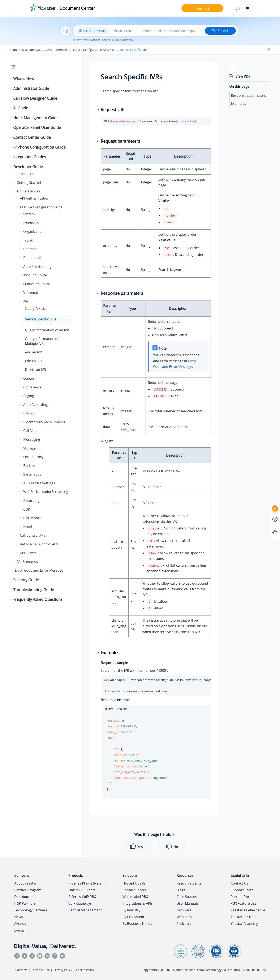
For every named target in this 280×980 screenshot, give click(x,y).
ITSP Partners (25, 903)
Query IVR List (36, 308)
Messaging (32, 439)
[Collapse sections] (269, 49)
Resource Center (190, 883)
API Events (28, 553)
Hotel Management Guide (36, 118)
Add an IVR (33, 352)
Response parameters (248, 95)
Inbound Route (35, 275)
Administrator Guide (31, 88)
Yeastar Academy (244, 924)
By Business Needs (137, 924)
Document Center (77, 8)
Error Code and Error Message (39, 570)
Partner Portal (242, 897)
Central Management (85, 910)
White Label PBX (135, 897)
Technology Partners (31, 910)
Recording (31, 500)
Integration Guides (30, 157)
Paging (29, 396)
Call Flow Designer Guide (35, 98)
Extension (31, 223)
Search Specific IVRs (133, 50)
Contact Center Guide (32, 137)
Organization (33, 231)
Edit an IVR (33, 361)
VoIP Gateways (80, 903)
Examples (238, 103)
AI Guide (21, 108)
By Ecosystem (133, 917)
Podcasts (184, 924)
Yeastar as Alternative (248, 910)
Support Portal (242, 890)
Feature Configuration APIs (90, 50)
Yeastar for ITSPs (244, 917)
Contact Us (239, 883)
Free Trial (202, 8)
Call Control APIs (33, 535)
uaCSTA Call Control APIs (39, 544)
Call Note (30, 431)
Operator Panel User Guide (37, 127)
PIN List (29, 413)
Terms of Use (40, 970)
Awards (20, 924)
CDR (27, 509)
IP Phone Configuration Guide (39, 147)
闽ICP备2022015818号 (250, 970)
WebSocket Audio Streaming (46, 492)
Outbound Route (37, 284)
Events (20, 930)
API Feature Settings (39, 483)
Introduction (27, 174)
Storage (29, 448)
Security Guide (26, 580)
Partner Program (28, 890)
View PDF (243, 76)
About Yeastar (25, 883)
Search (220, 31)
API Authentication (35, 198)
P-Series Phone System (87, 883)
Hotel (28, 527)
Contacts (30, 249)
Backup (29, 466)
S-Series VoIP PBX (82, 897)
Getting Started (29, 183)
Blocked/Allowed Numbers (44, 422)
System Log (32, 474)
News (19, 917)
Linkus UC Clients (82, 890)
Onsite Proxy (33, 457)
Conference (32, 387)
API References (58, 50)
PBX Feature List (243, 903)
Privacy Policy (63, 970)
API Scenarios (27, 562)
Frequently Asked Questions (38, 599)
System (29, 214)
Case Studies (187, 897)
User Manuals (188, 903)
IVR (114, 50)
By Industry (131, 910)
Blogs (181, 890)
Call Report (32, 518)
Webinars (184, 917)
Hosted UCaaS (134, 883)
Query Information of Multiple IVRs (42, 341)
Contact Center (134, 890)
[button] (11, 79)
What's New (24, 78)
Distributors (24, 897)
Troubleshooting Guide (34, 590)
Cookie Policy (85, 970)
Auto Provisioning (37, 267)
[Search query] (172, 31)
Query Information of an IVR (47, 330)
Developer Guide (33, 50)
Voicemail (31, 293)
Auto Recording (36, 405)
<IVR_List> (128, 430)
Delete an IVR (35, 370)
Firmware (184, 910)
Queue (29, 378)
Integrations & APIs (138, 903)
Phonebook (32, 258)
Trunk (28, 240)
